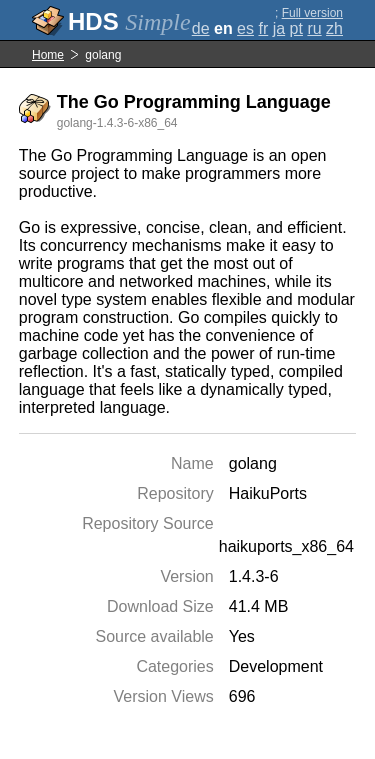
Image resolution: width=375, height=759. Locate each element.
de (201, 28)
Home (48, 55)
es (245, 28)
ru (314, 28)
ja (279, 28)
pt (296, 28)
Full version (312, 13)
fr (263, 28)
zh (334, 28)
